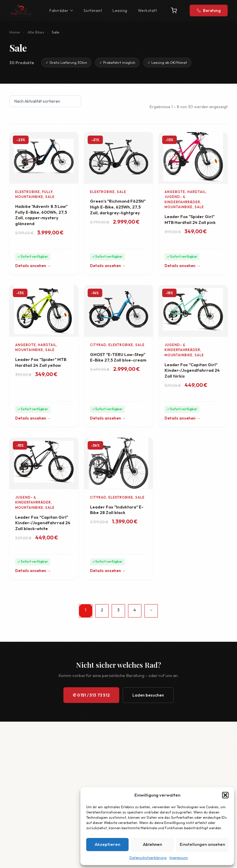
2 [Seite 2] (102, 610)
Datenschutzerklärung (148, 858)
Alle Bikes (36, 32)
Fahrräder (61, 10)
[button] (225, 795)
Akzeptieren (107, 844)
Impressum (179, 858)
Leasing (120, 10)
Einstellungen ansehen (202, 844)
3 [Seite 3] (118, 610)
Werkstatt (148, 10)
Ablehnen (152, 844)
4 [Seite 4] (135, 610)
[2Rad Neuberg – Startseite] (21, 10)
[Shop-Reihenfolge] (45, 101)
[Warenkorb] (174, 10)
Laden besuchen (148, 695)
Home (15, 32)
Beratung (209, 10)
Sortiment (93, 10)
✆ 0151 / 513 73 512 (91, 695)
